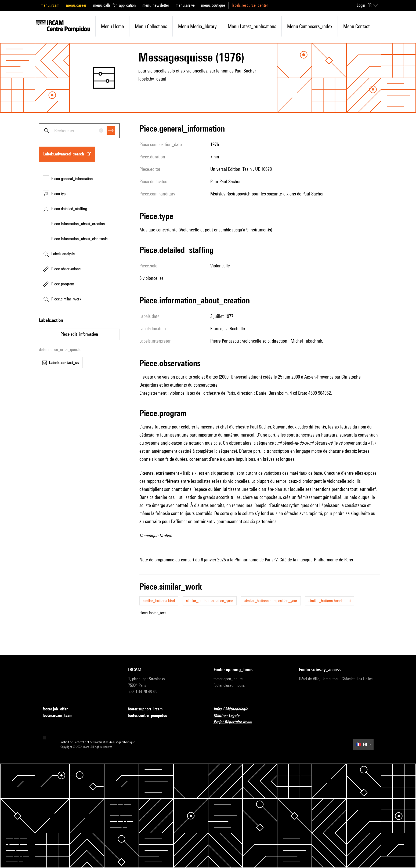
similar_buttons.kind (159, 601)
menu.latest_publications (252, 26)
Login (361, 5)
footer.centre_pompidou (151, 716)
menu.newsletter (156, 5)
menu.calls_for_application (115, 5)
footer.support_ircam (149, 709)
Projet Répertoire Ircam (236, 722)
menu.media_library (197, 26)
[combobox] (79, 131)
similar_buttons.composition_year (271, 601)
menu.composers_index (310, 26)
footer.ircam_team (61, 716)
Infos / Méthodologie (234, 709)
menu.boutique (213, 5)
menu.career (76, 5)
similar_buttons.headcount (330, 601)
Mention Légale (230, 716)
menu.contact (356, 26)
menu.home (112, 26)
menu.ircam (50, 5)
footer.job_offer (58, 709)
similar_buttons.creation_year (210, 601)
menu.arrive (185, 5)
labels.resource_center (250, 5)
